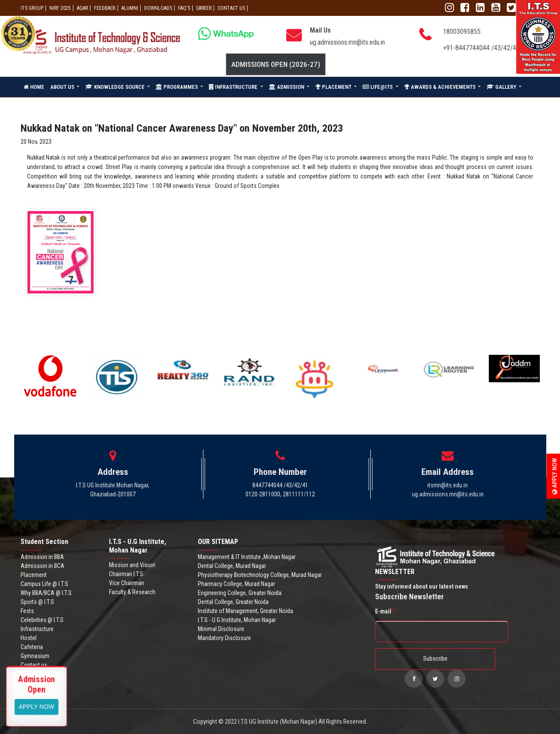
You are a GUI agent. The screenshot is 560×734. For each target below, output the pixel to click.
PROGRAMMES (177, 87)
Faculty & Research (132, 592)
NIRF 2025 (60, 8)
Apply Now (555, 476)
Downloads (158, 8)
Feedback (105, 8)
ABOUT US (63, 87)
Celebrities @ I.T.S (42, 620)
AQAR (82, 8)
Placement (34, 575)
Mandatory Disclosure (224, 638)
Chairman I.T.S (126, 574)
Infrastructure (37, 629)
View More (37, 706)
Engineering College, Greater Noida (240, 593)
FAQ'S (184, 8)
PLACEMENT (334, 87)
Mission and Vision (132, 565)
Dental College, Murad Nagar (232, 566)
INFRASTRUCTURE (234, 87)
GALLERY (502, 87)
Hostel (29, 638)
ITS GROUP (32, 8)
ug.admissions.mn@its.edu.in (347, 42)
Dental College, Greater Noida (233, 602)
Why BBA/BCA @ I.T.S (46, 593)
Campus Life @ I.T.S (44, 584)
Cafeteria (32, 647)
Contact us (34, 665)
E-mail (385, 611)
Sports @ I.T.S (37, 602)
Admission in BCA (42, 566)
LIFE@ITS (378, 87)
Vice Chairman (127, 583)
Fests (27, 611)
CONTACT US (231, 8)
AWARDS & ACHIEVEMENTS (440, 87)
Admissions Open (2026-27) (276, 64)
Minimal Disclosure (221, 629)
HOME (34, 87)
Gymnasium (35, 656)
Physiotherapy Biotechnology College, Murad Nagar (260, 575)
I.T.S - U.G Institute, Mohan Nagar (237, 620)
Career (204, 8)
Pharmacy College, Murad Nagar (236, 584)
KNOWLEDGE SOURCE (116, 87)
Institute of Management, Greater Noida (245, 611)
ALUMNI (130, 8)
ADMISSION (287, 87)
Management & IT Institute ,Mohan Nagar (247, 557)
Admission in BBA (42, 557)
